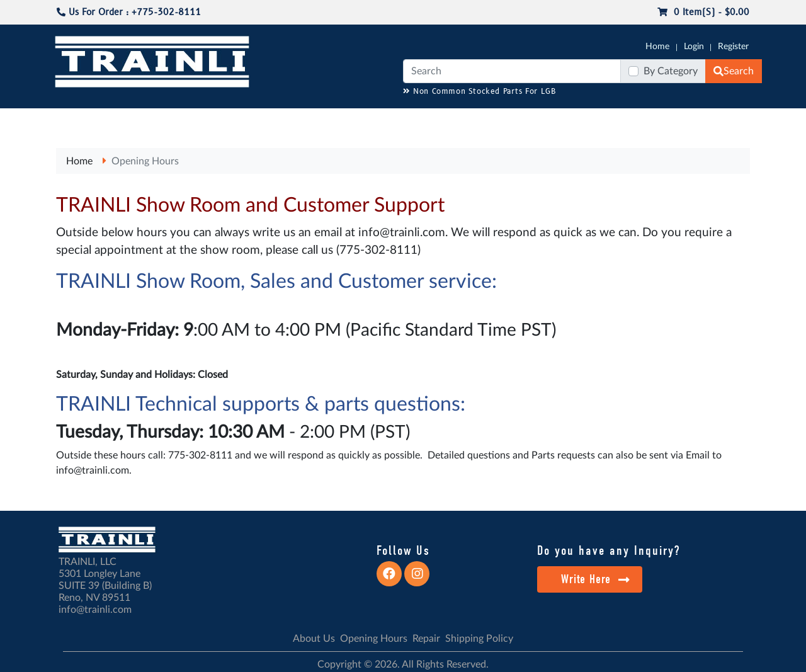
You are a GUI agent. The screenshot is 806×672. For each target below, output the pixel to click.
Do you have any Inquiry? (609, 550)
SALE (616, 120)
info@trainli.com (402, 233)
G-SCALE (73, 120)
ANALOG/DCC (378, 120)
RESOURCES (311, 120)
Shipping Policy (479, 639)
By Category (671, 71)
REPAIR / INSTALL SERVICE (473, 120)
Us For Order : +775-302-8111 (129, 12)
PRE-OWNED (567, 120)
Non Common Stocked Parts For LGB (480, 92)
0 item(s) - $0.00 (703, 12)
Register (733, 47)
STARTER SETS (668, 120)
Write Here (595, 579)
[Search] (512, 71)
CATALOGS (134, 120)
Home (657, 47)
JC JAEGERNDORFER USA (221, 120)
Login (694, 47)
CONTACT (730, 120)
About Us (314, 639)
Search (734, 71)
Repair (426, 639)
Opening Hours (145, 161)
